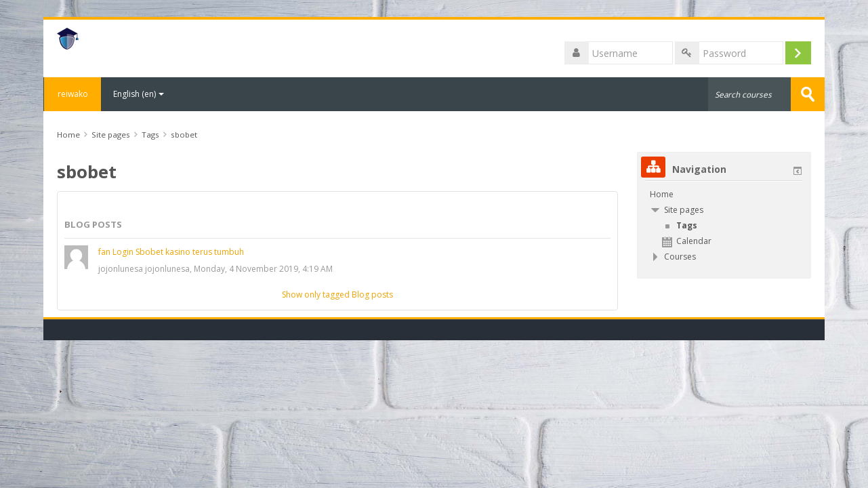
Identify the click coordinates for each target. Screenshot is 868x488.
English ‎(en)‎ (139, 94)
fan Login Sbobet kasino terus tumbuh (171, 252)
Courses (680, 257)
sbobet (184, 135)
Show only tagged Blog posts (337, 294)
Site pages (111, 135)
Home (662, 194)
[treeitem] (724, 195)
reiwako (72, 94)
